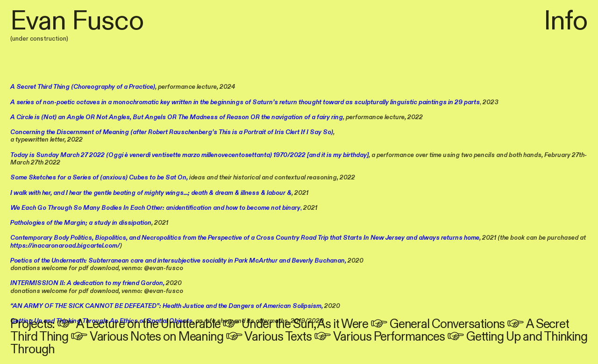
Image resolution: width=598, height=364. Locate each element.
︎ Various (99, 337)
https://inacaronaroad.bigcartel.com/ (65, 246)
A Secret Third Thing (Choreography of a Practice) (83, 87)
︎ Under (247, 324)
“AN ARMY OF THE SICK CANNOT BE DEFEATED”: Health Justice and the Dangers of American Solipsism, (167, 306)
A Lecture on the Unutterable (148, 324)
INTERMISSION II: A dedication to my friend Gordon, (87, 283)
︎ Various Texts (269, 337)
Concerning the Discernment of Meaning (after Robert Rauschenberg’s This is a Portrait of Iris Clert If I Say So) (172, 132)
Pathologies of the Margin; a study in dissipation (81, 223)
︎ (67, 324)
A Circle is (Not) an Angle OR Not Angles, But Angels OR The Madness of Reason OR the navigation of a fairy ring (177, 117)
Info (566, 21)
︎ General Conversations (438, 324)
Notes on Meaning (176, 337)
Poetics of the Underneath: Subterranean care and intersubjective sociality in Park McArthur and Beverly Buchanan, (178, 261)
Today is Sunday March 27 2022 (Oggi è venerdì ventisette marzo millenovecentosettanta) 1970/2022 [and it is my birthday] (189, 155)
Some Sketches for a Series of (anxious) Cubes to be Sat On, (99, 178)
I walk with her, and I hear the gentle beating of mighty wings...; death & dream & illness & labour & (151, 193)
